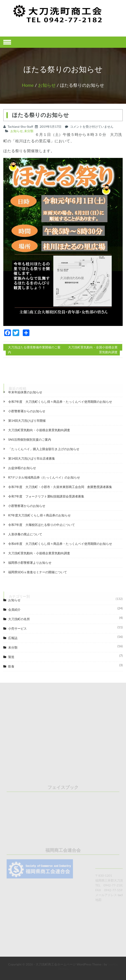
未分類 (29, 131)
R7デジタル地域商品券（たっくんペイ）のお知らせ (44, 477)
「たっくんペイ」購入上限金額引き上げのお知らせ (44, 449)
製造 (11, 657)
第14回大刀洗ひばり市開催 (27, 421)
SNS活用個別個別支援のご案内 (30, 439)
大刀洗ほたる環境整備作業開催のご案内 (34, 350)
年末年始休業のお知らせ (25, 392)
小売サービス (17, 628)
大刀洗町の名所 (19, 619)
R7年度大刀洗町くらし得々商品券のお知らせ (39, 515)
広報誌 (13, 638)
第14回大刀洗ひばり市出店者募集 (32, 458)
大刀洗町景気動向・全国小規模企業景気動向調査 (93, 350)
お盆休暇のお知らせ (22, 468)
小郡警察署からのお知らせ (27, 411)
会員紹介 (14, 609)
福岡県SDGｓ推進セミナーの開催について (38, 572)
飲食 (11, 666)
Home (28, 85)
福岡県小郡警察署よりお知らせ (30, 563)
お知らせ (47, 85)
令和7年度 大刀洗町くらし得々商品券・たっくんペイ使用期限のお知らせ (60, 402)
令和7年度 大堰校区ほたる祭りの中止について (42, 525)
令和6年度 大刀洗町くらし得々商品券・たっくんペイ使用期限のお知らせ (60, 544)
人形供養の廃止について (25, 534)
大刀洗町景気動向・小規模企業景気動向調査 (39, 430)
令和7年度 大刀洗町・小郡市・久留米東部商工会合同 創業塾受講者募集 (60, 487)
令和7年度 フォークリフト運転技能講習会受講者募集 (46, 496)
